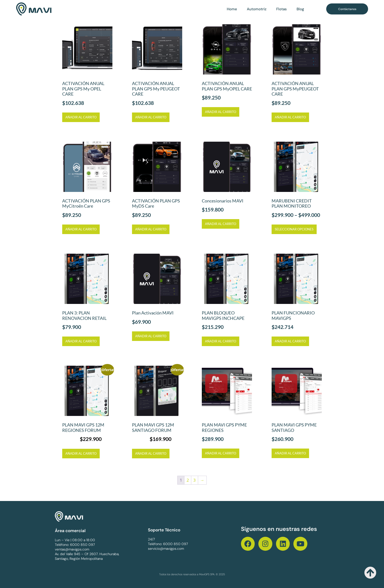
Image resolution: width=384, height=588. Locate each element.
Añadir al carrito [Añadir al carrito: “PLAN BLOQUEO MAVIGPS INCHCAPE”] (221, 341)
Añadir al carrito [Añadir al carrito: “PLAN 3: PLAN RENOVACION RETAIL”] (81, 341)
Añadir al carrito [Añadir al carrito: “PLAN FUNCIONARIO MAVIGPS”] (290, 341)
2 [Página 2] (188, 480)
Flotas (282, 9)
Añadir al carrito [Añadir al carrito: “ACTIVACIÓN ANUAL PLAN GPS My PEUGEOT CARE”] (151, 117)
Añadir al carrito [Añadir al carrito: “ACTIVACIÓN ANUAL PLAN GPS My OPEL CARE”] (81, 117)
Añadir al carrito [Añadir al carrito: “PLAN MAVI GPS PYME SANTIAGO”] (290, 453)
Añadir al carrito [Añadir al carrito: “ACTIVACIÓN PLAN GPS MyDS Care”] (151, 229)
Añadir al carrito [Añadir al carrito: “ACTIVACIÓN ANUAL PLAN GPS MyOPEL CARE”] (221, 112)
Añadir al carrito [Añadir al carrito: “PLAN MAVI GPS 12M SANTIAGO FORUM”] (151, 453)
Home (232, 9)
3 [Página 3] (194, 480)
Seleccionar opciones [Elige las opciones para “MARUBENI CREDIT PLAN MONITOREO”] (294, 229)
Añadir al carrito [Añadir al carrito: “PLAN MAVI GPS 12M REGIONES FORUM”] (81, 453)
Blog (300, 9)
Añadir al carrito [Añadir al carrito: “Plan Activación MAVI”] (151, 336)
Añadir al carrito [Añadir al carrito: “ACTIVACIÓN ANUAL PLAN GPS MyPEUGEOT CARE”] (290, 117)
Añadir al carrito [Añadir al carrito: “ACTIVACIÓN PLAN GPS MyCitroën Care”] (81, 229)
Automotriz (257, 9)
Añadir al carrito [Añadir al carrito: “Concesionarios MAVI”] (221, 224)
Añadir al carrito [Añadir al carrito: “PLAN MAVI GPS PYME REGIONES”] (221, 453)
